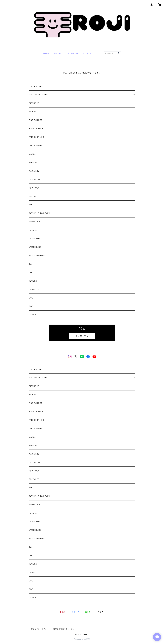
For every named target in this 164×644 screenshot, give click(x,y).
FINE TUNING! (35, 120)
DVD (31, 298)
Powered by (82, 639)
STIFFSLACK (35, 222)
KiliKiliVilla (34, 171)
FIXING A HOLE (36, 129)
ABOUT (58, 53)
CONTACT (89, 53)
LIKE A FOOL (35, 179)
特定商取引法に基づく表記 (64, 629)
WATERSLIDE (35, 247)
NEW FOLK (34, 188)
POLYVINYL (34, 196)
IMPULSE (33, 162)
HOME (46, 53)
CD (30, 272)
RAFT (31, 205)
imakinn (33, 154)
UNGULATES (35, 239)
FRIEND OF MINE (37, 137)
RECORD (33, 281)
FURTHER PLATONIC (38, 95)
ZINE (31, 306)
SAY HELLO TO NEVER (39, 213)
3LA (31, 264)
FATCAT (33, 112)
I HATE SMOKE (36, 145)
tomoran (33, 230)
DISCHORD (34, 103)
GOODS (33, 315)
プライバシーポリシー (40, 629)
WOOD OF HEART (37, 255)
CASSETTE (34, 289)
